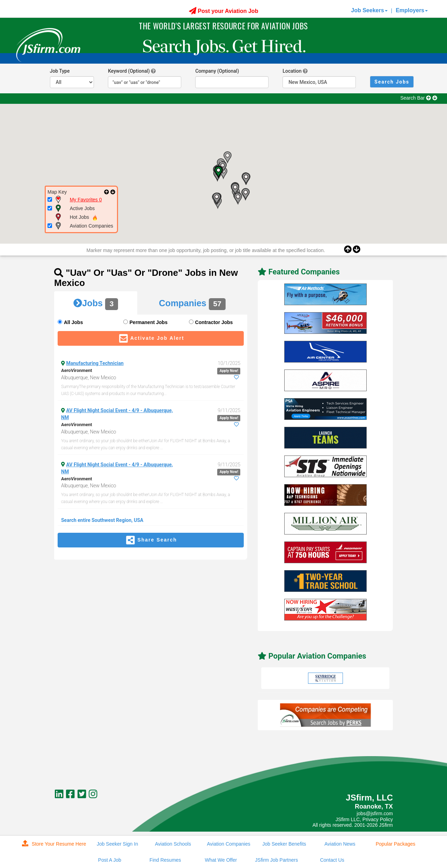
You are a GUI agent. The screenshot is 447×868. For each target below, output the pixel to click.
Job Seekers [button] (369, 10)
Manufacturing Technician (95, 363)
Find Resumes (165, 860)
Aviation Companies (228, 844)
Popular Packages (396, 844)
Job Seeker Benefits (284, 844)
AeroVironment (77, 370)
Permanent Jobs (149, 322)
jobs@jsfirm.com (375, 813)
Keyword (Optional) (129, 71)
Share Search (151, 540)
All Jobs (73, 322)
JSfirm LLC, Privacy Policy (364, 819)
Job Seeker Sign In (117, 844)
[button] (246, 194)
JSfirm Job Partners (276, 860)
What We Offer (221, 860)
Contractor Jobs (214, 322)
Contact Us (332, 860)
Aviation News (340, 844)
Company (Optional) (217, 71)
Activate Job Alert (151, 338)
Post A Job (110, 860)
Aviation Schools (173, 844)
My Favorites (86, 200)
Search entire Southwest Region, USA (102, 520)
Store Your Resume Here (54, 843)
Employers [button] (412, 10)
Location (292, 71)
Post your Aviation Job (224, 11)
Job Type (60, 71)
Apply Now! (229, 371)
